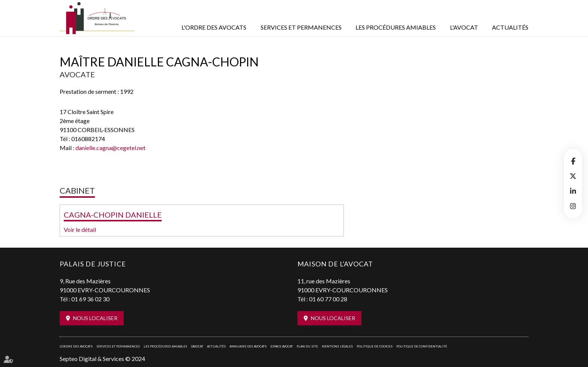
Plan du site (307, 346)
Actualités (510, 27)
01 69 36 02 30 (90, 299)
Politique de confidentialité (422, 346)
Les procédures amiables (396, 27)
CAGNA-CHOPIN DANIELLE (113, 215)
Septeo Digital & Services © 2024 (102, 359)
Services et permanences (301, 27)
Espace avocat (282, 346)
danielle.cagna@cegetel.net (110, 148)
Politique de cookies (375, 346)
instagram (573, 206)
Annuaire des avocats (248, 346)
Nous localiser (95, 318)
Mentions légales (337, 346)
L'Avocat (464, 27)
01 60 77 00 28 (328, 299)
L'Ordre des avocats (214, 27)
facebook (573, 161)
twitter (573, 176)
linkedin (573, 191)
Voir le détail (80, 229)
